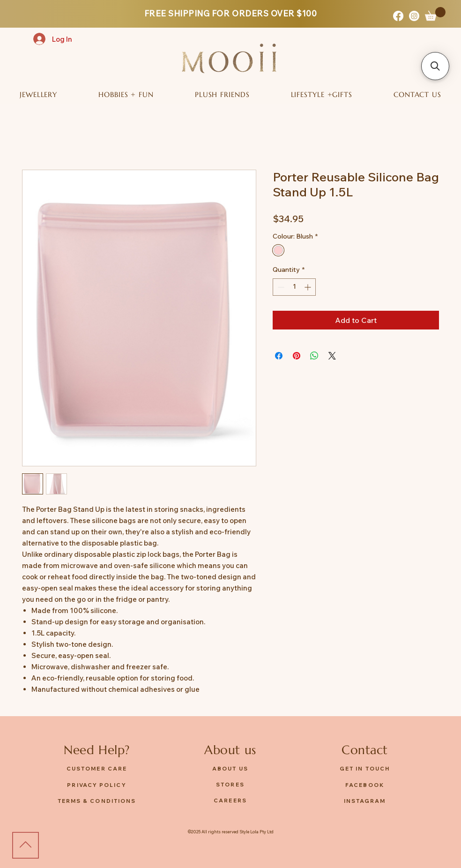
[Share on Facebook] (279, 356)
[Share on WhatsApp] (314, 356)
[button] (435, 14)
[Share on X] (332, 356)
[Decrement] (280, 287)
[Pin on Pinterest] (297, 356)
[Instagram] (414, 16)
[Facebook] (398, 16)
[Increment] (309, 287)
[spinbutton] (294, 287)
